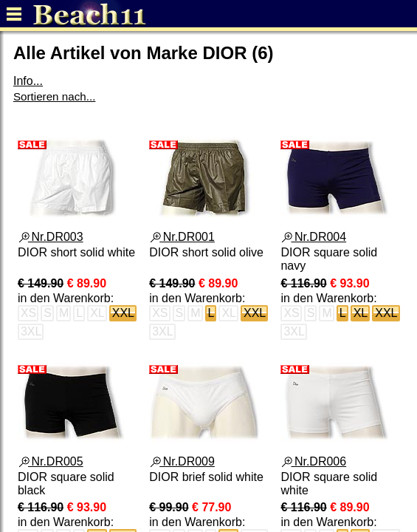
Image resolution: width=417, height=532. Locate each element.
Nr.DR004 (314, 237)
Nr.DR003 (51, 237)
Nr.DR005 (51, 461)
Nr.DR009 (183, 461)
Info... (28, 81)
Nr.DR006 (314, 461)
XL (361, 313)
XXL (123, 313)
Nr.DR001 (183, 237)
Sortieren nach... (54, 96)
